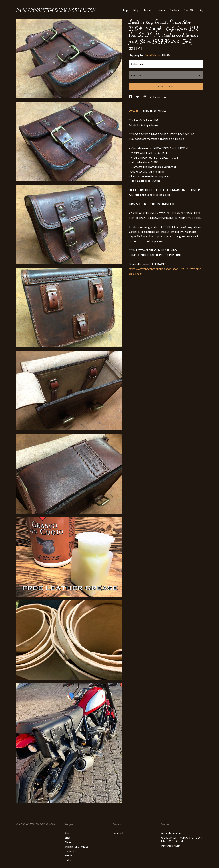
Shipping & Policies (154, 110)
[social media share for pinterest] (145, 97)
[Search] (202, 11)
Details (134, 110)
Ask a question (159, 97)
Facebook (118, 833)
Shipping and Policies (76, 847)
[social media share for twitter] (138, 97)
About (148, 10)
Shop (125, 10)
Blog (136, 10)
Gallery (174, 10)
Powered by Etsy (171, 846)
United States (152, 55)
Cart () (189, 10)
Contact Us (71, 851)
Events (161, 10)
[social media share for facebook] (131, 97)
